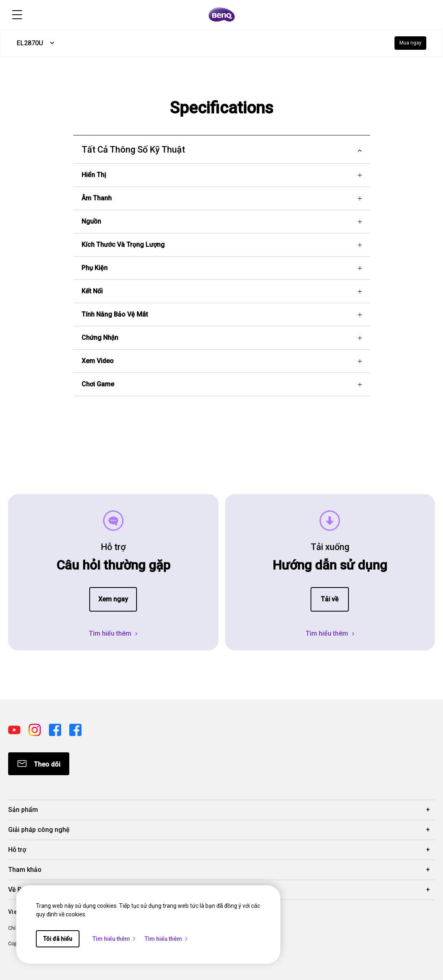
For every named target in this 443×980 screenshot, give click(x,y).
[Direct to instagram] (35, 729)
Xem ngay (113, 599)
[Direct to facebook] (56, 729)
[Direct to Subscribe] (39, 764)
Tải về (330, 599)
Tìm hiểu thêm (115, 939)
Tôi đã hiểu (58, 939)
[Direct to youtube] (15, 729)
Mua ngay (410, 43)
